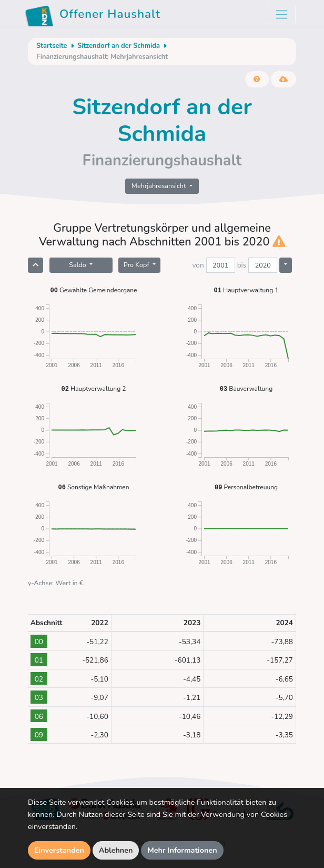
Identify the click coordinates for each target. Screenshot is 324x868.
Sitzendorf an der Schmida (119, 46)
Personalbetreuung (246, 487)
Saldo (78, 265)
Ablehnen (116, 850)
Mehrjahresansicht (160, 186)
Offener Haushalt (93, 16)
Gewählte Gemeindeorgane (93, 290)
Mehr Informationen (182, 850)
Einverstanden (59, 850)
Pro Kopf (137, 265)
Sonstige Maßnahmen (93, 487)
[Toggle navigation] (282, 14)
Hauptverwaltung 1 (246, 290)
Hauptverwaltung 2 (94, 388)
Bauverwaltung (246, 388)
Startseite (52, 46)
